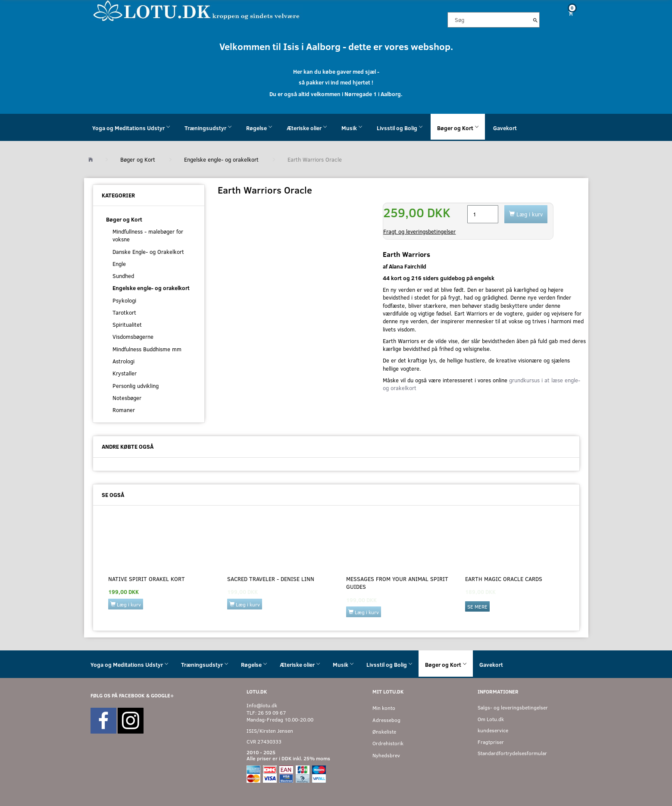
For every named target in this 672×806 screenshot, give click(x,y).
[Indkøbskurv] (567, 13)
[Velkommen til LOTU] (197, 10)
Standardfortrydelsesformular (512, 753)
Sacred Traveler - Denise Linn (271, 579)
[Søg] (535, 20)
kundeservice (493, 730)
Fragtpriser (491, 742)
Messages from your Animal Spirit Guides (397, 583)
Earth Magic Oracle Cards (504, 579)
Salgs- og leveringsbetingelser (513, 708)
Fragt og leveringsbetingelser (419, 231)
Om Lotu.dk (491, 719)
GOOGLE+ (162, 695)
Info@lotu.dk (262, 705)
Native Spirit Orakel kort (147, 579)
